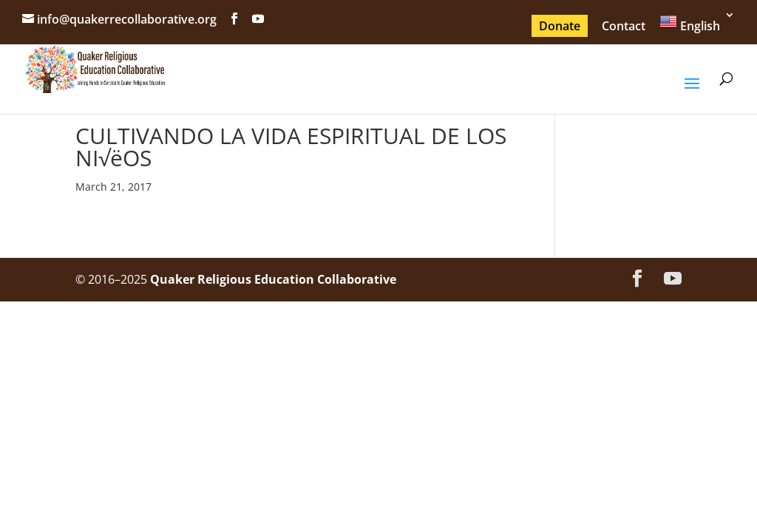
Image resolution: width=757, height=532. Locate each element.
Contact (624, 26)
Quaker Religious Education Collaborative (273, 279)
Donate (560, 26)
